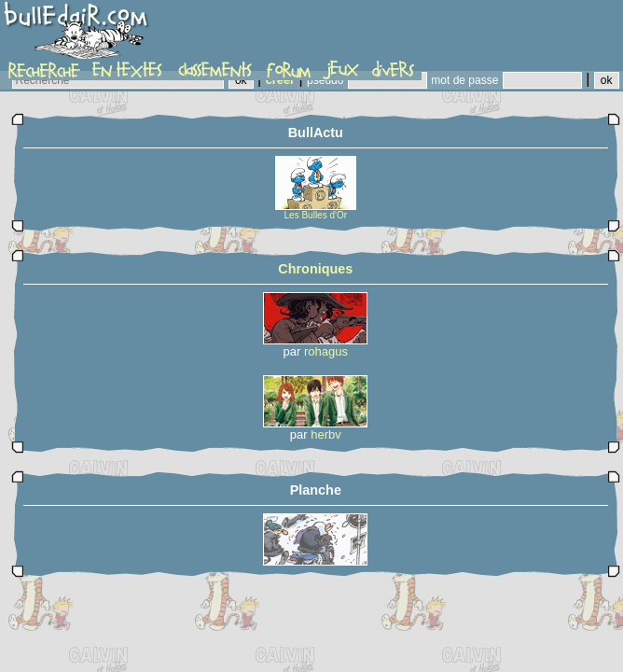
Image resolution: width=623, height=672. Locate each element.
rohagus (326, 351)
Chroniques (315, 269)
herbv (326, 434)
